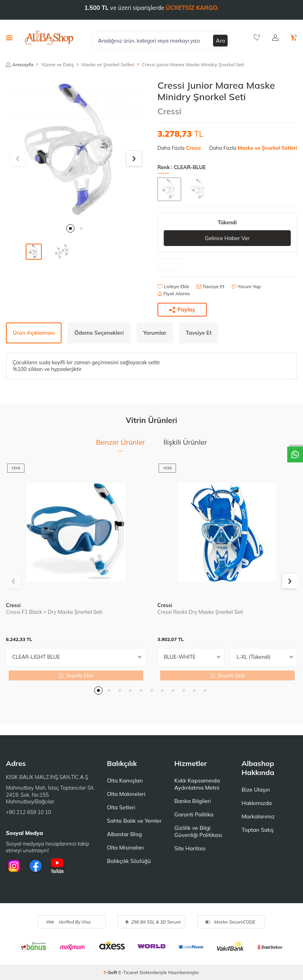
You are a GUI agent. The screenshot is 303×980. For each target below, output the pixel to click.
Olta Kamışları (125, 781)
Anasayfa (20, 64)
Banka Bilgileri (193, 801)
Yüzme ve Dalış (58, 64)
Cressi (169, 111)
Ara (221, 40)
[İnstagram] (14, 866)
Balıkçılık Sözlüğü (129, 861)
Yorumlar (155, 333)
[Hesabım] (275, 37)
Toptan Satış (257, 830)
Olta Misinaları (125, 848)
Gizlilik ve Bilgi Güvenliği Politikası (198, 831)
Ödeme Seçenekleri (99, 333)
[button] (70, 228)
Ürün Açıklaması (34, 333)
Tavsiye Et (210, 287)
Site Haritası (190, 848)
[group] (76, 149)
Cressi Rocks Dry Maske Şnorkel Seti (200, 612)
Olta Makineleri (126, 794)
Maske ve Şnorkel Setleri (108, 64)
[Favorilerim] (257, 37)
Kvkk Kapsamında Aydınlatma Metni (197, 784)
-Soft (111, 972)
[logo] (49, 37)
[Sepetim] (294, 37)
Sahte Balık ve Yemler (134, 821)
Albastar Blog (124, 834)
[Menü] (9, 37)
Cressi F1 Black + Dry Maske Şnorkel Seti (54, 612)
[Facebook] (36, 866)
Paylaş (182, 310)
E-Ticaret (128, 972)
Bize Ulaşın (256, 790)
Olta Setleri (121, 807)
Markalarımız (258, 816)
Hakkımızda (256, 803)
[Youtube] (57, 866)
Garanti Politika (194, 814)
